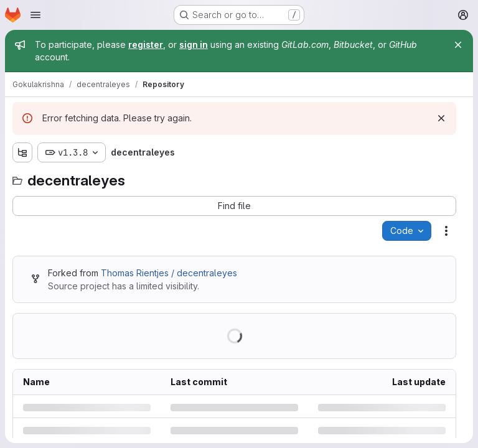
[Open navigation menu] (35, 15)
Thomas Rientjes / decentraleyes (169, 273)
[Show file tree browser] (22, 152)
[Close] (458, 45)
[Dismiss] (441, 118)
